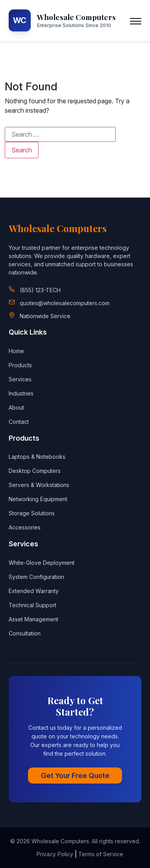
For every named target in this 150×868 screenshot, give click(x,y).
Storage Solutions (32, 513)
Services (20, 379)
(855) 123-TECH (40, 290)
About (16, 407)
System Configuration (36, 577)
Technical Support (32, 605)
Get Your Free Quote (75, 776)
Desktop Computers (35, 471)
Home (16, 351)
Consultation (25, 633)
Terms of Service (101, 854)
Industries (21, 393)
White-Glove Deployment (42, 563)
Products (20, 365)
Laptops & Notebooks (37, 457)
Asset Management (33, 619)
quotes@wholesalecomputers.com (65, 303)
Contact (19, 422)
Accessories (25, 527)
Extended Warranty (34, 591)
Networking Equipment (38, 499)
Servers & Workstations (39, 485)
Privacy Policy (55, 854)
